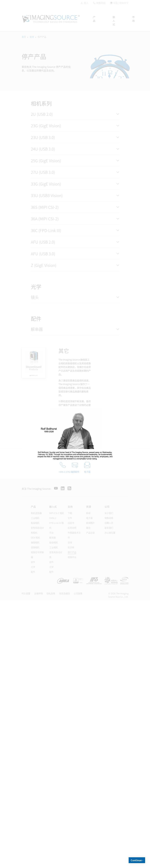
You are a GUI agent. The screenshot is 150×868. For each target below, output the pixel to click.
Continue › (137, 860)
